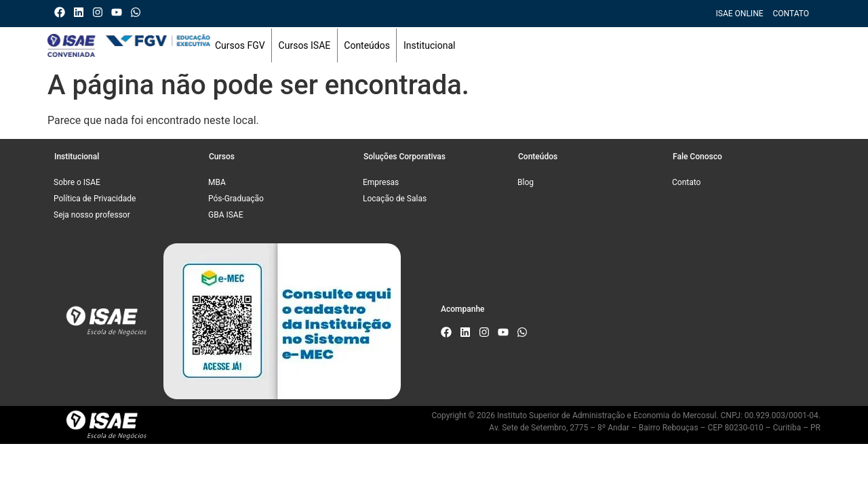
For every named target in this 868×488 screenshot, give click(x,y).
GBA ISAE (226, 215)
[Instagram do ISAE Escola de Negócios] (101, 12)
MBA (217, 182)
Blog (526, 182)
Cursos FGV (240, 45)
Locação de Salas (395, 199)
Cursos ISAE (305, 45)
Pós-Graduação (236, 199)
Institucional (430, 45)
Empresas (381, 182)
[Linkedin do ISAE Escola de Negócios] (82, 12)
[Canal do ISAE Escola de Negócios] (120, 12)
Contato (791, 14)
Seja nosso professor (92, 215)
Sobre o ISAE (77, 182)
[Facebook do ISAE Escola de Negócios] (63, 12)
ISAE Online (740, 14)
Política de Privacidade (95, 199)
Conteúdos (367, 45)
